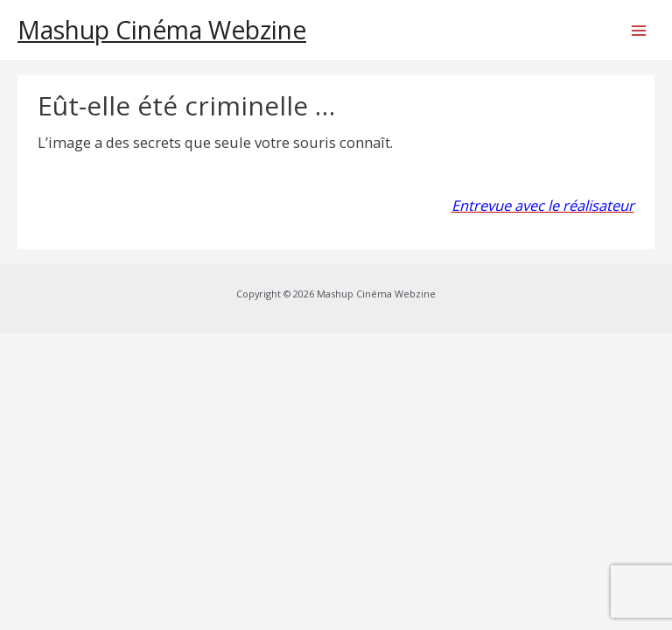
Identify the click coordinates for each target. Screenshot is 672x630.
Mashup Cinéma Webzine (162, 30)
